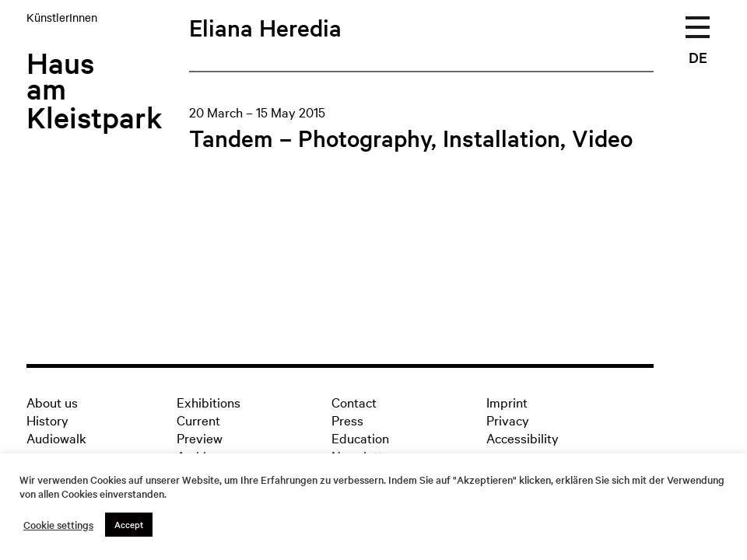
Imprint (507, 402)
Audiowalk (56, 437)
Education (360, 437)
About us (52, 402)
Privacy (508, 420)
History (47, 420)
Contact (354, 402)
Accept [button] (129, 524)
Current (198, 420)
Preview (200, 437)
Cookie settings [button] (58, 525)
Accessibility (523, 437)
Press (347, 420)
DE (698, 57)
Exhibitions (209, 402)
